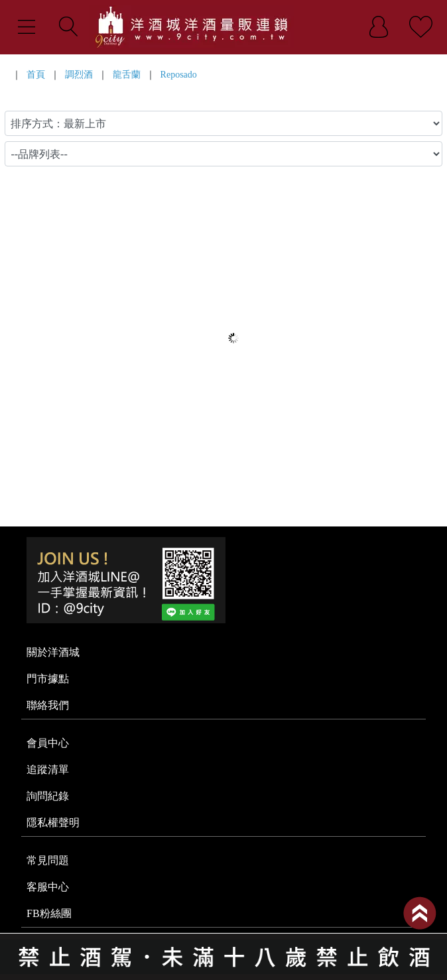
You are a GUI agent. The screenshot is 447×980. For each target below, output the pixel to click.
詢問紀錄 (48, 796)
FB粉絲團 (49, 913)
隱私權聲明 (53, 823)
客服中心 (48, 887)
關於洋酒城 (53, 652)
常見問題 (48, 860)
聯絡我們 (48, 705)
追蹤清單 (48, 769)
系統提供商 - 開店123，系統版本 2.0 (223, 972)
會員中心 (48, 743)
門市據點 (48, 679)
